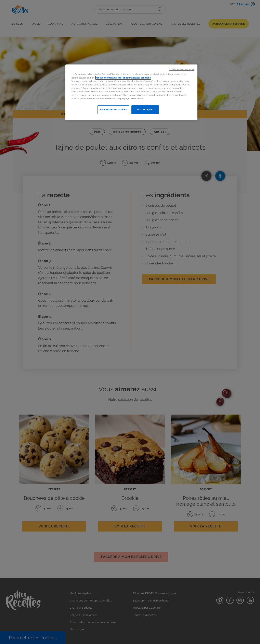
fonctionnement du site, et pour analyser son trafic (123, 78)
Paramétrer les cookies (113, 109)
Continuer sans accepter (182, 69)
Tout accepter (145, 109)
